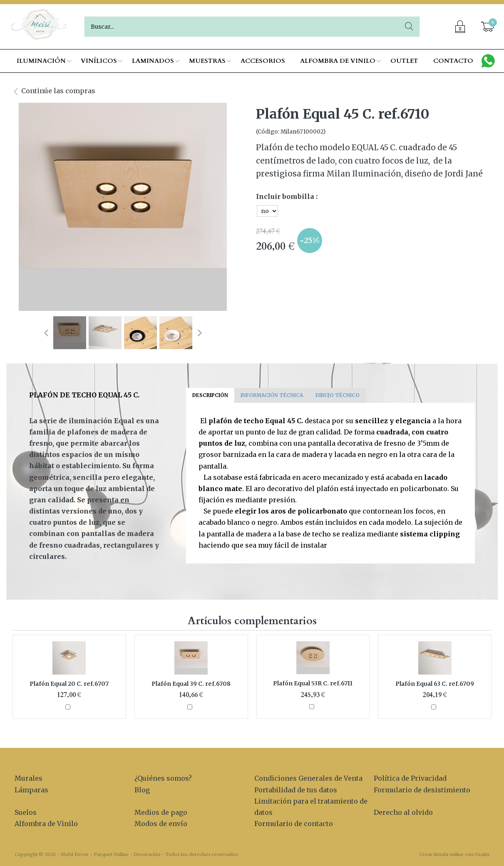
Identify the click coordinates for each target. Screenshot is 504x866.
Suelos (26, 812)
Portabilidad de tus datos (296, 790)
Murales (29, 778)
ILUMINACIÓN (41, 61)
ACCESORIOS (263, 61)
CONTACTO (453, 61)
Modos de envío (161, 824)
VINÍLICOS (99, 61)
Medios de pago (161, 812)
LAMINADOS (153, 61)
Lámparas (31, 790)
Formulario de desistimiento (422, 790)
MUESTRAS (207, 61)
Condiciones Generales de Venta (308, 778)
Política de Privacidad (410, 778)
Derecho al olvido (403, 812)
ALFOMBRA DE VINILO (338, 61)
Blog (142, 790)
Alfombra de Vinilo (46, 824)
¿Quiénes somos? (163, 778)
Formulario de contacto (294, 824)
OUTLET (404, 61)
